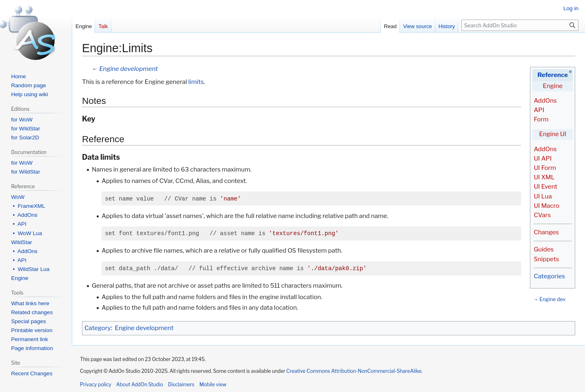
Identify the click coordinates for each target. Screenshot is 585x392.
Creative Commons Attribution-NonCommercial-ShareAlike (354, 371)
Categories (549, 276)
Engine (553, 86)
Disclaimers (181, 384)
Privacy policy (96, 384)
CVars (542, 215)
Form (541, 119)
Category (97, 328)
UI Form (545, 168)
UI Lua (543, 196)
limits (196, 82)
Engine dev (552, 299)
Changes (546, 232)
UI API (543, 159)
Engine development (129, 69)
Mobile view (213, 384)
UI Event (545, 187)
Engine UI (553, 134)
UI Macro (546, 206)
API (539, 110)
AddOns (545, 101)
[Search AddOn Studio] (520, 25)
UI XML (544, 177)
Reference (553, 75)
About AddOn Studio (140, 384)
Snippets (546, 259)
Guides (544, 249)
